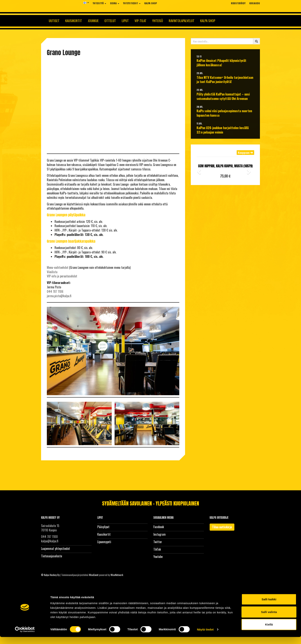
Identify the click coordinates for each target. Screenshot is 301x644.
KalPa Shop (151, 3)
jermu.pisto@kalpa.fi (59, 296)
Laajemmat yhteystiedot (55, 549)
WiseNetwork (117, 575)
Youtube (158, 557)
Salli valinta (269, 619)
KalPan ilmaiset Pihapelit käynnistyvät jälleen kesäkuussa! (221, 63)
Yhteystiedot (132, 3)
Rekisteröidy (238, 3)
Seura (115, 3)
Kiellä (269, 631)
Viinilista (52, 272)
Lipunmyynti (104, 542)
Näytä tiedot (205, 636)
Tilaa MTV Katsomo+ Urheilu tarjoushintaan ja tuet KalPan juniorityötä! (225, 80)
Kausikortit (74, 21)
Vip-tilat (141, 21)
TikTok (157, 549)
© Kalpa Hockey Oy (50, 575)
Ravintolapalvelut (182, 21)
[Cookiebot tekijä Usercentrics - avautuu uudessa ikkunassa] (25, 637)
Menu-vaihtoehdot (58, 267)
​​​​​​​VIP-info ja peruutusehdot (62, 276)
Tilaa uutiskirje (222, 527)
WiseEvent (94, 575)
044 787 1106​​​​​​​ (55, 291)
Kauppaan (245, 152)
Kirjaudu (255, 3)
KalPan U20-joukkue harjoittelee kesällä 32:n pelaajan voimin (223, 130)
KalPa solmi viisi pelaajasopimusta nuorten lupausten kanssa (224, 113)
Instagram (160, 534)
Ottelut (110, 21)
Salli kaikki (269, 606)
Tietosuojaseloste (52, 556)
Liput (125, 21)
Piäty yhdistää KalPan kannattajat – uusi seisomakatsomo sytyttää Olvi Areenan (223, 96)
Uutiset (54, 21)
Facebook (159, 527)
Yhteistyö (99, 3)
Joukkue (93, 21)
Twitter (158, 542)
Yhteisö (158, 21)
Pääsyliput (103, 527)
